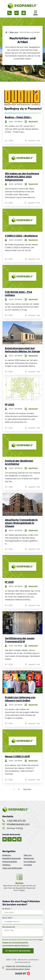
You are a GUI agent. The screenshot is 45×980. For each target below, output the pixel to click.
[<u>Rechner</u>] (20, 877)
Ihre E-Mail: (7, 918)
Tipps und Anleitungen (12, 868)
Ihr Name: (7, 909)
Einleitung (7, 855)
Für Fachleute (30, 862)
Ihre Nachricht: (9, 927)
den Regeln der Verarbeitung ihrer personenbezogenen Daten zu (22, 943)
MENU (36, 15)
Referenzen (29, 858)
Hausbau (6, 865)
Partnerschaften (10, 862)
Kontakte (28, 865)
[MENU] (36, 12)
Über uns (14, 32)
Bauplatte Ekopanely (12, 858)
